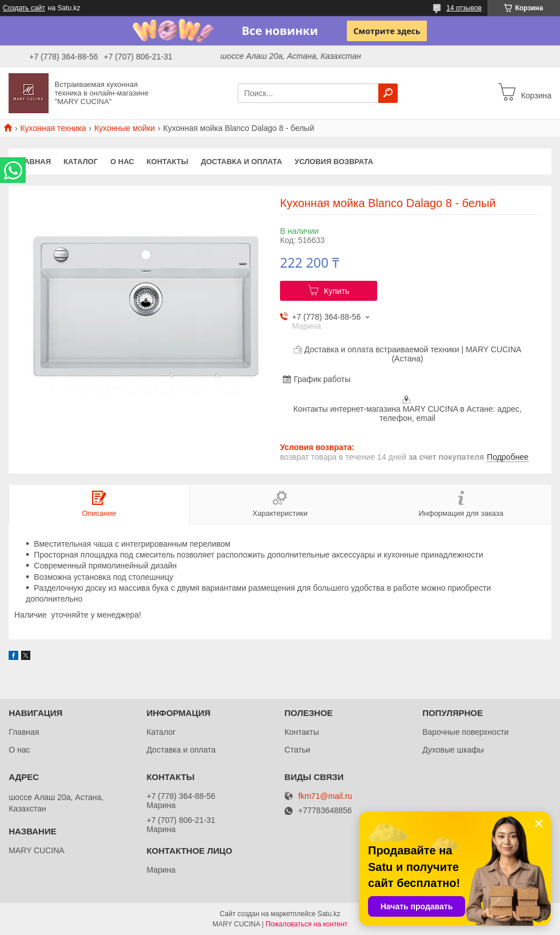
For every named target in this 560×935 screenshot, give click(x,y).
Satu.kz (329, 914)
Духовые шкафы (453, 750)
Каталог (81, 162)
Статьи (297, 750)
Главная (33, 162)
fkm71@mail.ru (325, 796)
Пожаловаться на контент (307, 924)
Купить (337, 291)
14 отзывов (464, 8)
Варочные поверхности (465, 732)
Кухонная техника (53, 128)
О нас (122, 162)
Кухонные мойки (125, 128)
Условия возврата (334, 162)
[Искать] (388, 93)
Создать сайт (24, 8)
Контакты (168, 162)
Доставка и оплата (241, 162)
